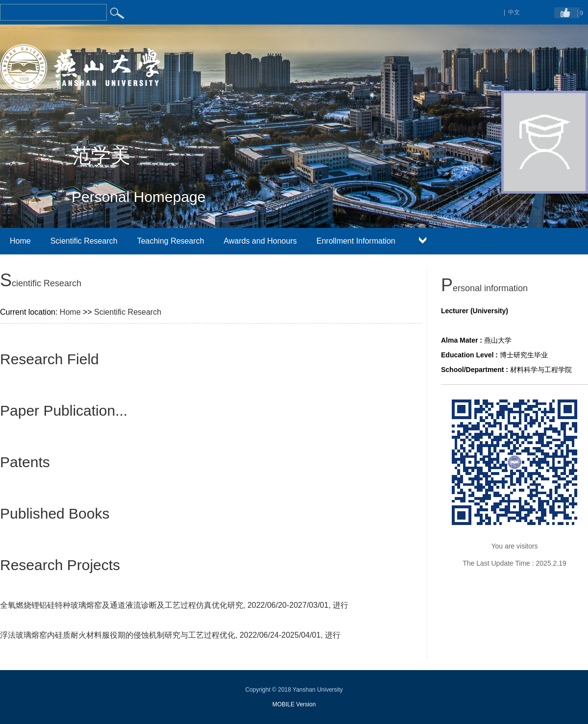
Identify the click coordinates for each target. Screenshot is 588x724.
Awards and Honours (260, 241)
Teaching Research (171, 241)
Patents (25, 462)
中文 (514, 12)
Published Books (55, 513)
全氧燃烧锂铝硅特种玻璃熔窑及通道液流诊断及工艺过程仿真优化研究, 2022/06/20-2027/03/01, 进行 (174, 605)
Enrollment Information (356, 241)
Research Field (49, 359)
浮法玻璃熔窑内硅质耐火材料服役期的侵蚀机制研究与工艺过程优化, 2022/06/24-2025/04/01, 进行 (170, 635)
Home (20, 241)
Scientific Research (84, 241)
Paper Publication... (64, 411)
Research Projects (60, 565)
